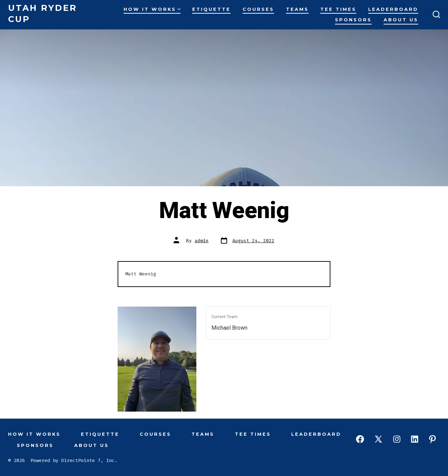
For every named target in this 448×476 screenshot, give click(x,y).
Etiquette (211, 9)
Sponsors (353, 20)
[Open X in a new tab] (378, 439)
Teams (297, 9)
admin (202, 241)
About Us (401, 20)
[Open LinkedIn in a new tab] (415, 439)
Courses (258, 9)
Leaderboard (393, 9)
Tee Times (338, 9)
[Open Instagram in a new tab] (397, 439)
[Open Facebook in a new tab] (360, 439)
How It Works (152, 9)
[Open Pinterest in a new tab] (432, 439)
